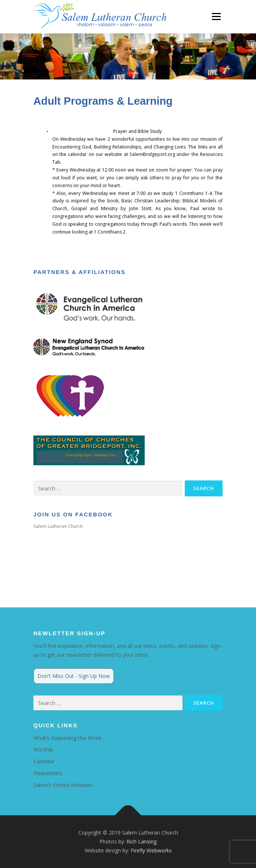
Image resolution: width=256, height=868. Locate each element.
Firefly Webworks (151, 850)
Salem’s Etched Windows (63, 785)
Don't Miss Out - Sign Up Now (74, 676)
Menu (216, 17)
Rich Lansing (142, 841)
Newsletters (48, 773)
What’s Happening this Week (67, 738)
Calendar (44, 761)
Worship (43, 749)
